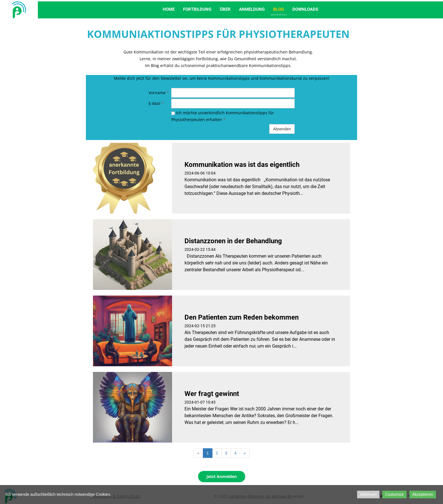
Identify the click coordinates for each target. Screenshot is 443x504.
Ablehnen (368, 494)
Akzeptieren (423, 494)
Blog (279, 9)
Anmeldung (252, 9)
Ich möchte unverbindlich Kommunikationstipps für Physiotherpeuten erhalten (223, 116)
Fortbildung (197, 9)
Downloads (305, 9)
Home (169, 9)
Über (225, 9)
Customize (394, 494)
